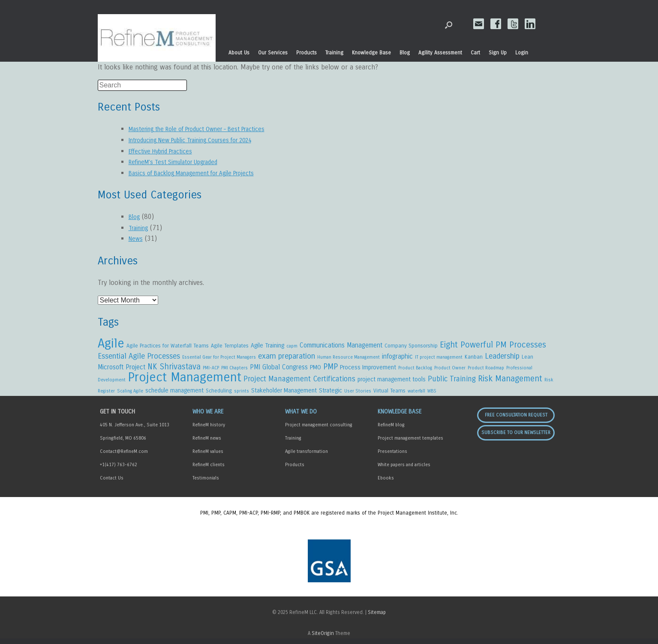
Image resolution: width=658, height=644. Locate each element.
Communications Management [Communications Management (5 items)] (341, 346)
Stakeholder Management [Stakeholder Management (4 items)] (284, 395)
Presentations (392, 457)
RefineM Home (157, 38)
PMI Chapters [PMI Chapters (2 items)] (234, 370)
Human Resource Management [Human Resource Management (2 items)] (349, 358)
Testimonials (206, 484)
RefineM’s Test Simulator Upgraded (180, 162)
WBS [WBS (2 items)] (432, 396)
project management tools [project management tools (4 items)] (392, 383)
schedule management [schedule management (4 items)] (174, 395)
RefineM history (209, 430)
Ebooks (386, 484)
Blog (405, 53)
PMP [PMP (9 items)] (331, 369)
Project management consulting (319, 430)
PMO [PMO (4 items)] (315, 370)
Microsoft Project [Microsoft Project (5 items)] (122, 370)
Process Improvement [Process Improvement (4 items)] (368, 370)
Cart (475, 53)
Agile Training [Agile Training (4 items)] (267, 346)
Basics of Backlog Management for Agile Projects (202, 173)
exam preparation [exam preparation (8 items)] (287, 357)
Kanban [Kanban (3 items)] (474, 358)
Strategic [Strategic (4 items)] (331, 395)
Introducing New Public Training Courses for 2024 (203, 140)
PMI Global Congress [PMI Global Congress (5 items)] (279, 370)
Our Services (273, 53)
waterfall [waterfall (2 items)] (416, 396)
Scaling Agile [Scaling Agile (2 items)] (130, 396)
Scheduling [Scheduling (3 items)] (219, 395)
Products (306, 53)
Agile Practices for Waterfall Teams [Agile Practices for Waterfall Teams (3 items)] (168, 346)
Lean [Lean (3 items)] (527, 358)
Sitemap (377, 618)
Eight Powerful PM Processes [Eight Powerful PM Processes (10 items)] (493, 346)
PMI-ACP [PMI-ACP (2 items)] (211, 370)
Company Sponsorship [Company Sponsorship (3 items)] (411, 346)
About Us (239, 53)
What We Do (301, 417)
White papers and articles (404, 470)
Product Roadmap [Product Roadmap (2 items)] (486, 370)
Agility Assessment (440, 53)
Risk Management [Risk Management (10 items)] (510, 382)
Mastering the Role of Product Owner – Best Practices (208, 129)
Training (334, 53)
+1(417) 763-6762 (119, 470)
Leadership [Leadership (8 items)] (502, 357)
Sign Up (498, 53)
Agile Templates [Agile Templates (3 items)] (230, 346)
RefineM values (208, 457)
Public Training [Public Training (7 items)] (452, 383)
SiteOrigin (323, 639)
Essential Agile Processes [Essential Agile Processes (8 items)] (139, 357)
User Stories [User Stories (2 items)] (358, 396)
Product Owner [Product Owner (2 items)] (450, 370)
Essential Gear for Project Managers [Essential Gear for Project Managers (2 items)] (219, 358)
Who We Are (208, 417)
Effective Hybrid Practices (166, 151)
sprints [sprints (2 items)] (242, 396)
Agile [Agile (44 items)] (111, 344)
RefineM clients (209, 470)
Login (522, 53)
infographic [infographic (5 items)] (397, 358)
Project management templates (410, 444)
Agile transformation (306, 457)
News (137, 238)
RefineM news (207, 444)
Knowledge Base (371, 53)
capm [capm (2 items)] (292, 347)
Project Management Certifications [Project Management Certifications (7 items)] (299, 383)
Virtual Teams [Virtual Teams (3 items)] (389, 395)
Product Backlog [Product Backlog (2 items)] (415, 370)
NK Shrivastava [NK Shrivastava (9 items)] (174, 369)
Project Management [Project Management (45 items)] (185, 381)
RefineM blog (391, 430)
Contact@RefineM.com (124, 457)
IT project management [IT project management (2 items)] (439, 358)
